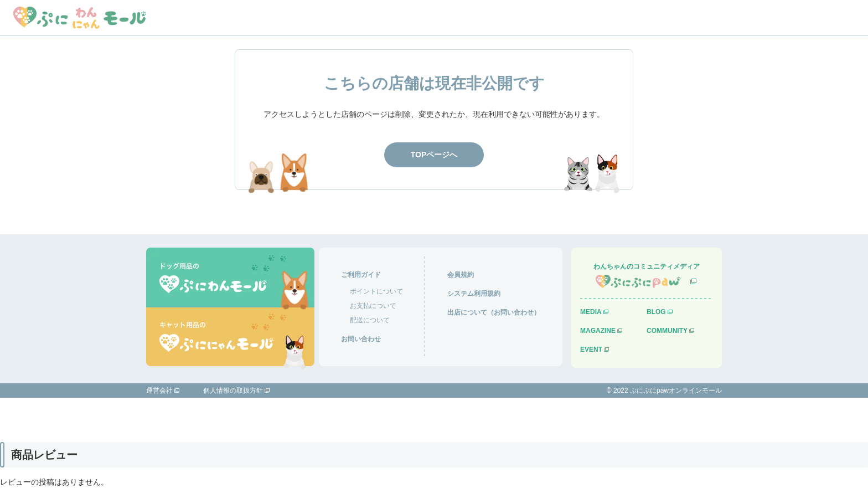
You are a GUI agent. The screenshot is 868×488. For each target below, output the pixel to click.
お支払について (373, 306)
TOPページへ (434, 155)
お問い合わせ (361, 339)
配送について (370, 320)
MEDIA (591, 312)
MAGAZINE (598, 331)
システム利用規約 (474, 294)
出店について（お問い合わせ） (494, 312)
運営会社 (159, 391)
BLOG (656, 312)
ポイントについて (376, 291)
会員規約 (461, 275)
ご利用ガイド (361, 275)
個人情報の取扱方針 (233, 391)
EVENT (591, 350)
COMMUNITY (667, 331)
